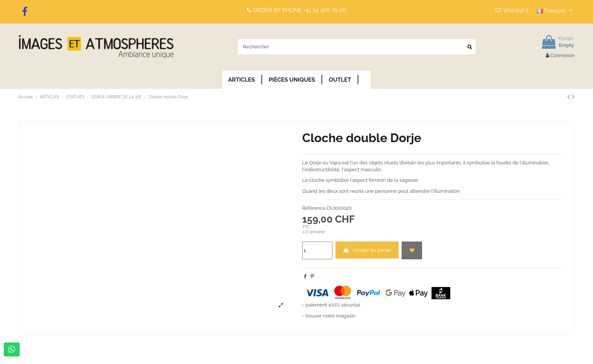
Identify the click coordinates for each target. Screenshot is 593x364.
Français (556, 11)
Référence (314, 208)
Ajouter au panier (367, 250)
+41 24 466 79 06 (325, 10)
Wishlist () (512, 11)
